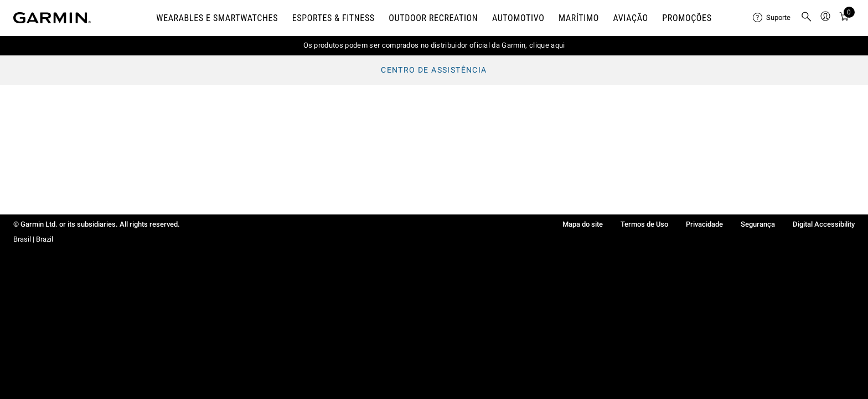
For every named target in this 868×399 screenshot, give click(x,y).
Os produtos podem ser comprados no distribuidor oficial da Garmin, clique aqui (434, 45)
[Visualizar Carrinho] (844, 18)
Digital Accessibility (824, 224)
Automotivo (518, 18)
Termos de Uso (644, 224)
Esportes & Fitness (334, 18)
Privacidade (704, 224)
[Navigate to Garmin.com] (52, 18)
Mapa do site (583, 224)
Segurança (758, 224)
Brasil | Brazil (33, 239)
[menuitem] (772, 18)
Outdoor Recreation (433, 18)
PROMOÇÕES (687, 18)
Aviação (631, 18)
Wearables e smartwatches (217, 18)
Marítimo (579, 18)
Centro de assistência (434, 70)
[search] (807, 18)
